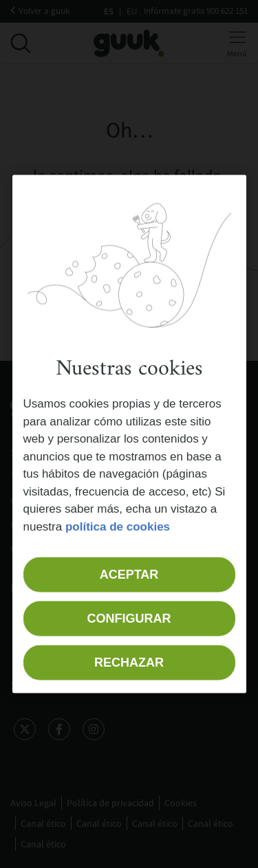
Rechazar (129, 663)
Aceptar (129, 575)
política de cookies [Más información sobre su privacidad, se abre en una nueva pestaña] (118, 526)
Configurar (129, 619)
